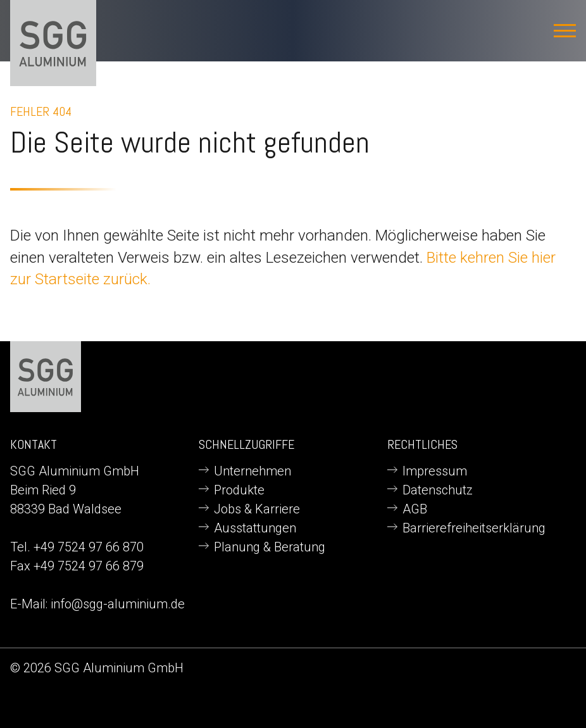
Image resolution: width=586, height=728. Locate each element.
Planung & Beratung (270, 547)
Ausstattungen (255, 528)
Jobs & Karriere (257, 509)
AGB (415, 509)
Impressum (435, 471)
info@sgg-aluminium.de (118, 604)
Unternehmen (252, 471)
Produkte (239, 490)
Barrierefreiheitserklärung (474, 528)
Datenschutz (438, 490)
